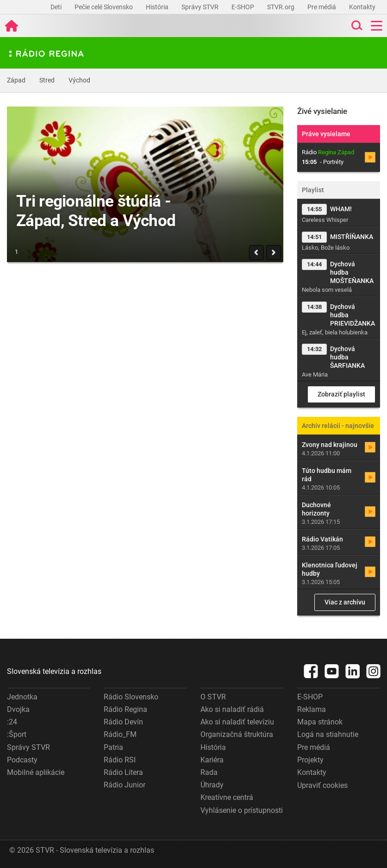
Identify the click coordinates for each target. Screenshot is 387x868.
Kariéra (212, 760)
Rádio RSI (120, 760)
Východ (79, 80)
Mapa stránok (320, 722)
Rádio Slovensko (131, 697)
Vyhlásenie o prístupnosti (242, 810)
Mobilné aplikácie (36, 772)
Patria (113, 747)
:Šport (17, 734)
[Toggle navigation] (377, 26)
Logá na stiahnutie (328, 734)
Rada (209, 772)
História (158, 7)
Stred (47, 80)
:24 (12, 722)
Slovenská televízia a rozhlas (54, 671)
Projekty (310, 760)
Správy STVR (201, 7)
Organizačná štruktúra (237, 734)
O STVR (213, 697)
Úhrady (212, 785)
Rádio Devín (123, 722)
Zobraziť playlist (341, 394)
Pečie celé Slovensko (104, 7)
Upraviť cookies (322, 785)
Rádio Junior (125, 785)
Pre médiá (322, 7)
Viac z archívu (345, 602)
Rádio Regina (125, 709)
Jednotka (22, 697)
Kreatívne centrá (227, 797)
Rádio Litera (123, 772)
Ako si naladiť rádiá (232, 709)
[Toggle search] (356, 26)
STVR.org (281, 7)
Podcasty (22, 760)
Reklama (312, 709)
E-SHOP (243, 7)
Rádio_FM (120, 734)
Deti (57, 7)
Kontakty (362, 7)
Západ (16, 80)
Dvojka (18, 709)
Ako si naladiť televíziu (237, 722)
